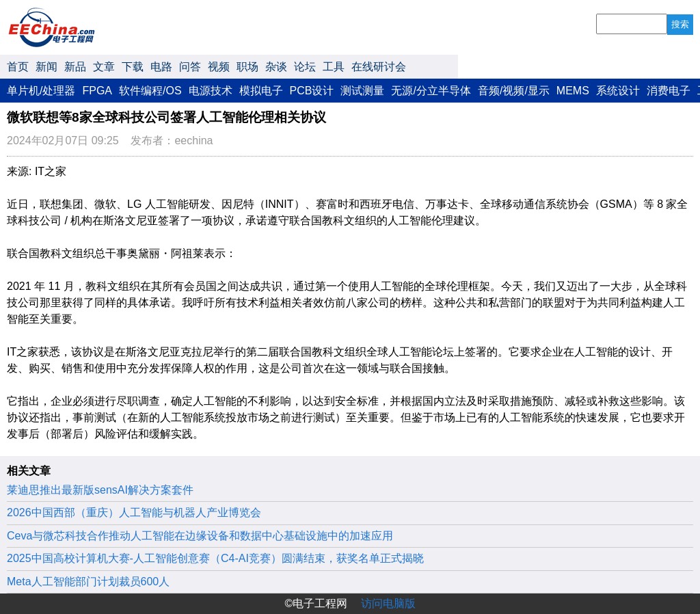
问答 (190, 67)
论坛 (305, 67)
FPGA (97, 91)
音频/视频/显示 (514, 91)
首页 (18, 67)
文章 (104, 67)
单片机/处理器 (41, 91)
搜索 (680, 24)
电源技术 (211, 91)
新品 (75, 67)
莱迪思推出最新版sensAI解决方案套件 (100, 490)
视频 (219, 67)
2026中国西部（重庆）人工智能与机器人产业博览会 (134, 512)
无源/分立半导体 (431, 91)
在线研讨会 (379, 67)
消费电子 (669, 91)
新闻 (46, 67)
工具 (334, 67)
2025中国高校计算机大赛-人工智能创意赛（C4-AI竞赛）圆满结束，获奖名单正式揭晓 (215, 558)
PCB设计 (312, 91)
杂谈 (276, 67)
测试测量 (362, 91)
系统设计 (618, 91)
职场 (247, 67)
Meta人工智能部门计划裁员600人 (88, 582)
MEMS (573, 91)
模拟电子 (261, 91)
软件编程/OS (150, 91)
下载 (133, 67)
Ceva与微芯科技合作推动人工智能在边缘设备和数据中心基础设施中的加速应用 (200, 536)
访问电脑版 (388, 603)
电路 (161, 67)
